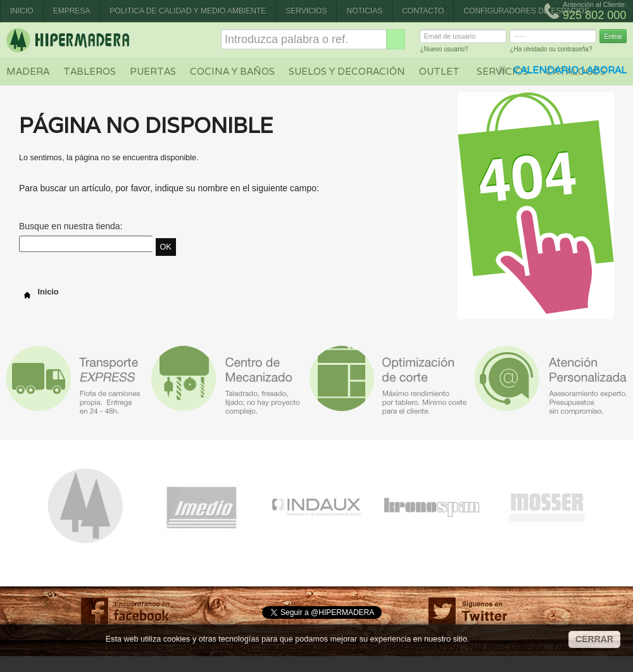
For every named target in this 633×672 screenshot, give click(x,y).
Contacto (423, 11)
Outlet (439, 71)
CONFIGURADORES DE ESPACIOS (526, 11)
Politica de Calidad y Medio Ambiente (188, 11)
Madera (28, 71)
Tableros (90, 71)
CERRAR (594, 639)
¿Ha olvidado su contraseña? (551, 51)
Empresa (72, 11)
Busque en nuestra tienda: (71, 226)
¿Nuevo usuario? (444, 51)
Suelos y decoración (347, 71)
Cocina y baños (232, 71)
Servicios (306, 11)
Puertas (153, 71)
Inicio (22, 11)
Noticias (364, 11)
